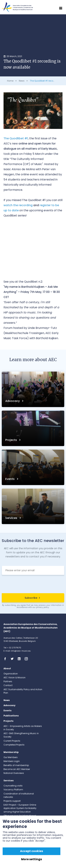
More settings (32, 859)
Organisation (11, 674)
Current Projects (12, 741)
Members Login (12, 761)
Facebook (6, 659)
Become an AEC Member (17, 769)
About (7, 668)
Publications (11, 716)
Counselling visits (13, 786)
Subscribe (31, 598)
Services (12, 518)
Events (10, 479)
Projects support (12, 801)
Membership (11, 752)
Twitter (13, 659)
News (22, 81)
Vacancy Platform (13, 790)
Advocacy (13, 401)
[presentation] (33, 585)
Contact (8, 685)
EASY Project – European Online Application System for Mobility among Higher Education (20, 808)
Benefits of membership (16, 765)
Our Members (11, 757)
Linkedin (20, 659)
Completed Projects (14, 745)
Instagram (27, 659)
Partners (8, 681)
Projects (11, 440)
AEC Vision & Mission (15, 678)
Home (10, 81)
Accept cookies (32, 851)
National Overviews (14, 773)
